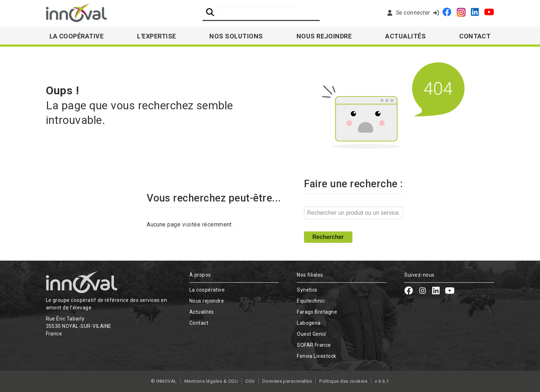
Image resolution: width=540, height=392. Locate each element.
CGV (250, 381)
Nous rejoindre (324, 36)
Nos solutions (236, 36)
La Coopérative (77, 36)
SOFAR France (314, 345)
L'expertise (156, 36)
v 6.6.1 (382, 381)
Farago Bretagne (317, 312)
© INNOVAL (164, 381)
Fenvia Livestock (317, 356)
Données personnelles (287, 381)
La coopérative (207, 290)
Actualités (405, 36)
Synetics (307, 290)
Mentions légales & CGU (211, 381)
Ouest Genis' (312, 334)
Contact (475, 36)
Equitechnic (311, 301)
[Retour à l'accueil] (76, 13)
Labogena (309, 323)
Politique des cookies (343, 381)
